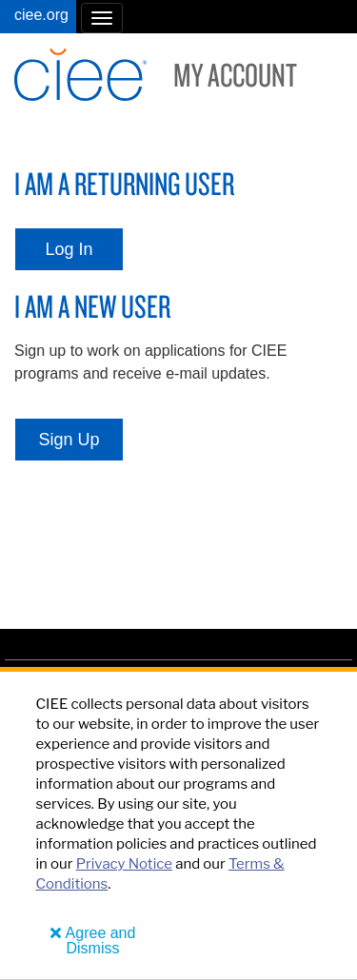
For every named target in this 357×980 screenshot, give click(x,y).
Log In (69, 249)
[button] (102, 18)
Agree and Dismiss (101, 941)
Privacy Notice (124, 864)
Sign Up (69, 440)
